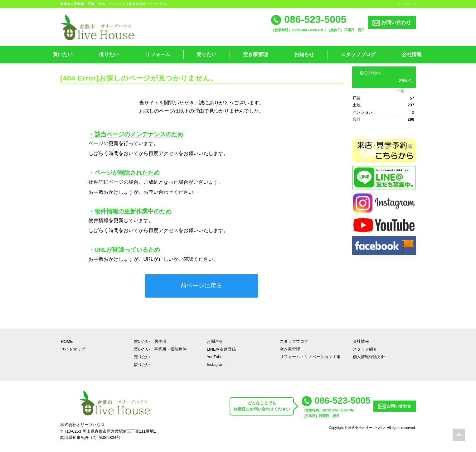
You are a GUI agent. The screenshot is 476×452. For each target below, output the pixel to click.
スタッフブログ (358, 54)
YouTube (215, 357)
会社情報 (412, 54)
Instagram (216, 365)
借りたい (109, 54)
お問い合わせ (392, 23)
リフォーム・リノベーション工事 (310, 357)
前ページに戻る (201, 286)
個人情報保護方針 (369, 357)
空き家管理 (255, 54)
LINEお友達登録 (221, 349)
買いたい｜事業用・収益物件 (160, 349)
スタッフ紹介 (365, 349)
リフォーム (158, 54)
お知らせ (304, 54)
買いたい (63, 54)
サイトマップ (406, 4)
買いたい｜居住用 (150, 341)
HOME (67, 341)
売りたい (206, 54)
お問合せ (215, 341)
